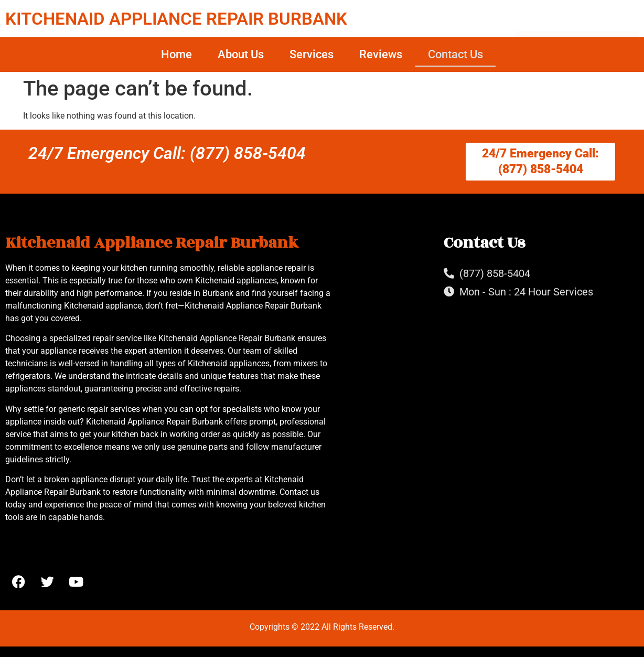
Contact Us (455, 54)
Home (176, 54)
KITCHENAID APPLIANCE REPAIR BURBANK (176, 19)
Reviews (381, 54)
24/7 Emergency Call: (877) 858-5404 (167, 153)
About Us (241, 54)
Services (312, 54)
